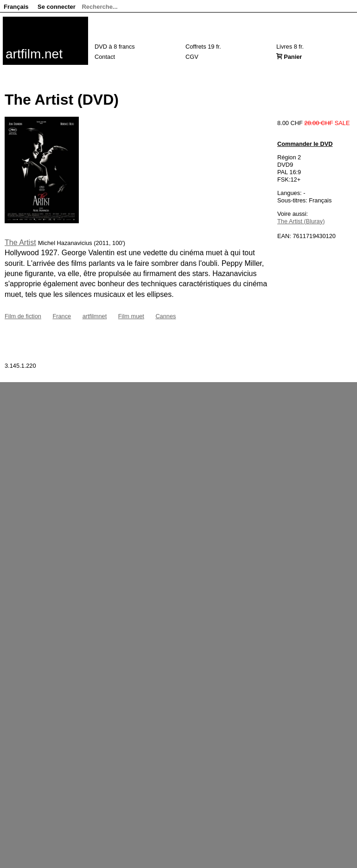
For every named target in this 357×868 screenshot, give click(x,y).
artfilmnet (95, 316)
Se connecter (57, 7)
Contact (105, 57)
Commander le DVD (305, 144)
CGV (192, 57)
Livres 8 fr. (290, 47)
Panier (293, 57)
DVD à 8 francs (115, 47)
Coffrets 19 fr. (203, 47)
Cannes (166, 316)
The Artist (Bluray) (301, 221)
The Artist (20, 242)
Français (16, 7)
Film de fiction (23, 316)
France (62, 316)
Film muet (131, 316)
